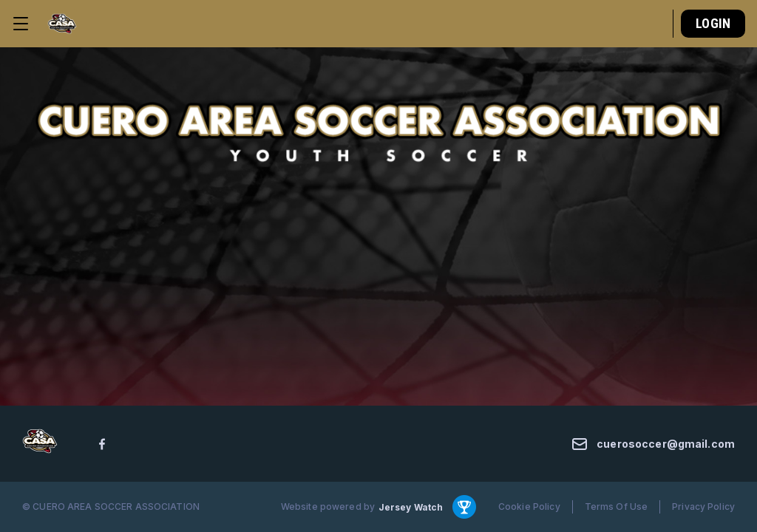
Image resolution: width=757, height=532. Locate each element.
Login (713, 23)
